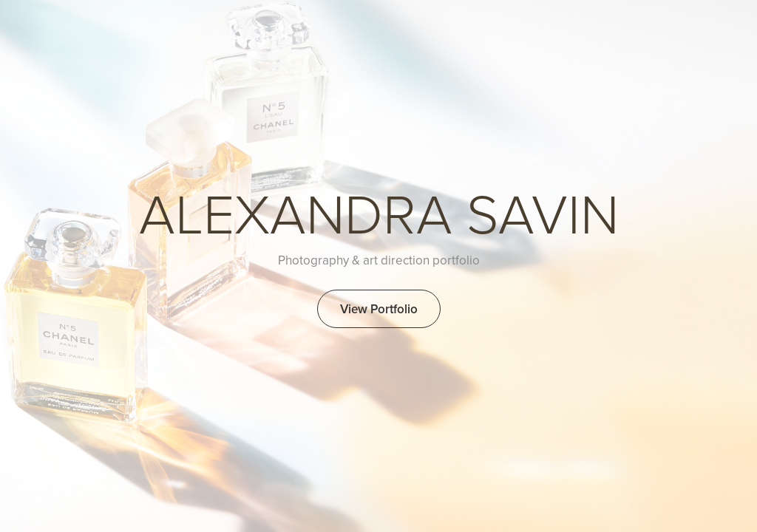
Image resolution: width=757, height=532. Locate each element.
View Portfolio (379, 309)
